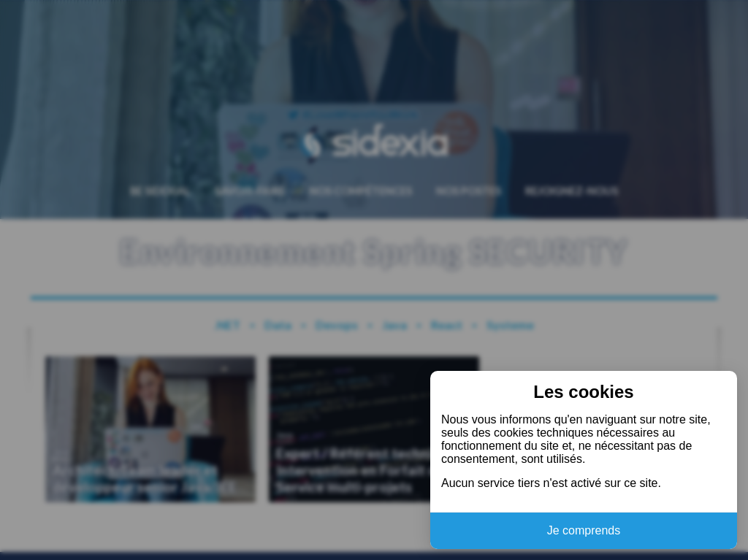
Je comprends (584, 530)
